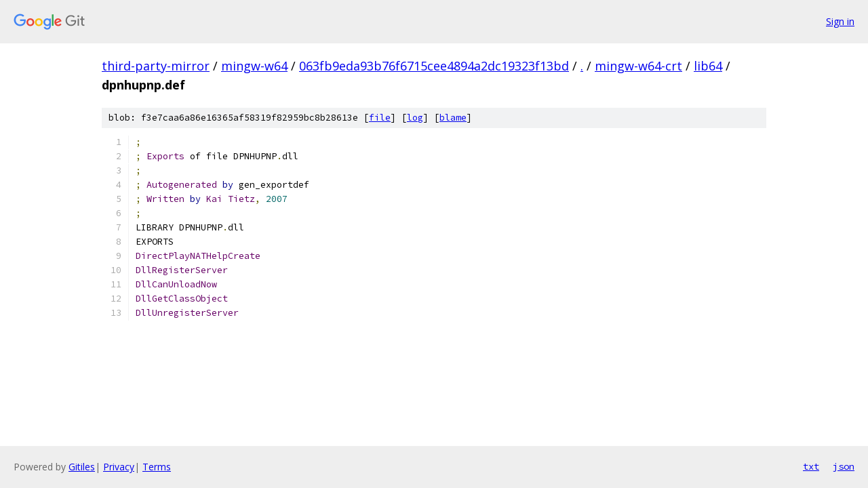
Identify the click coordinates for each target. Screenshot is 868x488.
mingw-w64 (254, 66)
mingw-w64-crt (638, 66)
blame (453, 118)
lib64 (708, 66)
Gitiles (82, 467)
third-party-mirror (156, 66)
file (380, 118)
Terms (157, 467)
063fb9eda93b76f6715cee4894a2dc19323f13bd (434, 66)
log (415, 118)
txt (811, 466)
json (844, 466)
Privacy (119, 467)
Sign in (840, 21)
